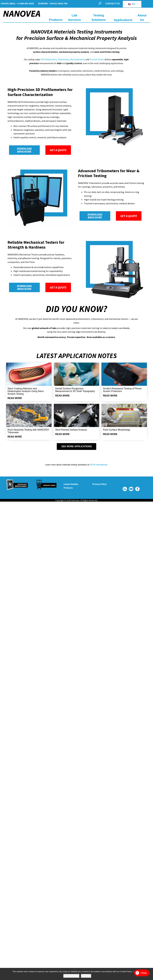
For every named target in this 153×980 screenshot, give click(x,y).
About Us (142, 18)
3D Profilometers (49, 59)
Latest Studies (71, 484)
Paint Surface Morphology (116, 430)
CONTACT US (113, 3)
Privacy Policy (99, 484)
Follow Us (124, 485)
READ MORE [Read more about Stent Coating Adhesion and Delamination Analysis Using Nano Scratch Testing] (15, 398)
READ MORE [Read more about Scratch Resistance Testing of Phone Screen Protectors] (110, 396)
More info (86, 976)
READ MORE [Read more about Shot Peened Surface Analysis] (63, 434)
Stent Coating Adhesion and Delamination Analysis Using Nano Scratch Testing (26, 391)
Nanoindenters (77, 59)
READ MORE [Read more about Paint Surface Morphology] (110, 434)
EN (132, 4)
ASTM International (98, 465)
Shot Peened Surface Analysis (71, 430)
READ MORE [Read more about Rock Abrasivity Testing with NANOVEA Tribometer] (15, 437)
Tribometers (63, 59)
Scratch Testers (97, 59)
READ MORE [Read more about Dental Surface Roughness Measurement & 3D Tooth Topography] (63, 396)
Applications (123, 20)
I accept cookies (71, 976)
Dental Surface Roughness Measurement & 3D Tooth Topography (75, 390)
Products (68, 488)
